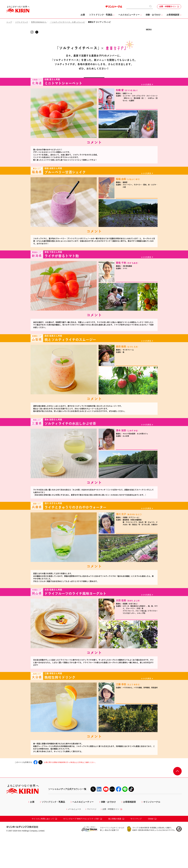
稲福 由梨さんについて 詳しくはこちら (137, 215)
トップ (9, 22)
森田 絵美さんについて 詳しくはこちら (137, 388)
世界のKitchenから (39, 22)
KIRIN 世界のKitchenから (94, 38)
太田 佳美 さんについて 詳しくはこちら (137, 650)
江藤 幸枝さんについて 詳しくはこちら (137, 736)
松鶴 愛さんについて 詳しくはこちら (137, 124)
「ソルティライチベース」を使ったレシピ (67, 22)
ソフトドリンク (22, 22)
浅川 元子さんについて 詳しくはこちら (137, 561)
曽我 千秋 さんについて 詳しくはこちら (137, 302)
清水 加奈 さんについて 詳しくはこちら (137, 474)
